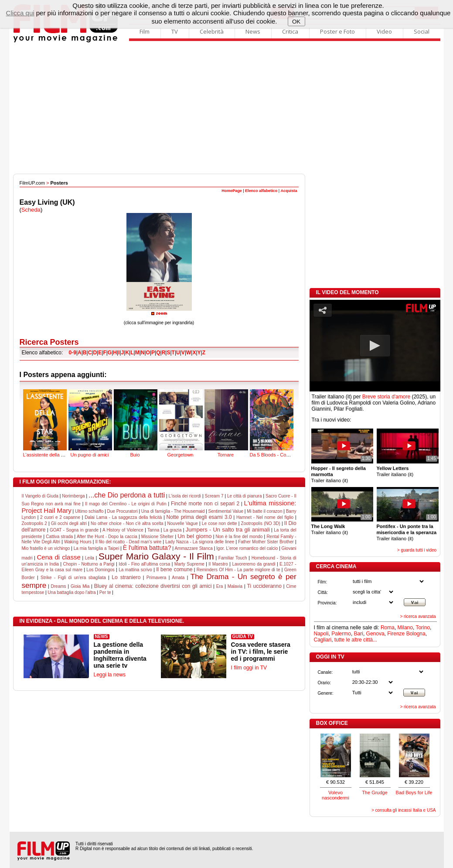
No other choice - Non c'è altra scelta (127, 523)
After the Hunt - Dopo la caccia (107, 537)
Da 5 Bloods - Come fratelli (278, 422)
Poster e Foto (337, 31)
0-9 (73, 353)
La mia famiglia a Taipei (97, 548)
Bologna (416, 634)
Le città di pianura (244, 496)
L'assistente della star (46, 422)
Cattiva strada (59, 537)
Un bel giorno (194, 536)
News (253, 31)
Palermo (341, 634)
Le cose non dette (220, 523)
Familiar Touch (233, 558)
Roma (388, 628)
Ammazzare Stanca (193, 548)
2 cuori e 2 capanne (60, 517)
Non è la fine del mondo (239, 537)
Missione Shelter (157, 537)
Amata (178, 578)
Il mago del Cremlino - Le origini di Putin (126, 504)
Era (220, 586)
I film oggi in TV (249, 668)
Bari (359, 634)
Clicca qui (20, 13)
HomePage (232, 191)
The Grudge (375, 793)
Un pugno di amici (90, 422)
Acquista (289, 191)
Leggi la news (110, 675)
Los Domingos (100, 570)
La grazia (173, 530)
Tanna (153, 530)
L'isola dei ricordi (185, 496)
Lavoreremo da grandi (254, 564)
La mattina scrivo (135, 570)
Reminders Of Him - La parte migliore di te (238, 570)
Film (145, 31)
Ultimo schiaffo (89, 511)
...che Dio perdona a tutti (127, 495)
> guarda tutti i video (417, 550)
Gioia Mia (80, 586)
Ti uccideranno (264, 586)
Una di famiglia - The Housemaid (173, 511)
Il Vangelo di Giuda (40, 496)
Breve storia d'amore (386, 397)
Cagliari (323, 640)
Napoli (321, 634)
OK (296, 22)
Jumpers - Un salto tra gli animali (228, 530)
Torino (423, 628)
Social (422, 31)
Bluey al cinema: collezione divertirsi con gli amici (153, 586)
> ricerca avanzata (418, 616)
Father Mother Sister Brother (266, 542)
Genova (375, 634)
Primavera (157, 578)
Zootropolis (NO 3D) (261, 523)
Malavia (235, 586)
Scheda (31, 210)
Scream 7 (214, 496)
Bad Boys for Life (414, 793)
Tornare (226, 422)
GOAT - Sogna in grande (74, 530)
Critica (290, 31)
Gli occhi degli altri (69, 523)
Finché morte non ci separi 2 (205, 504)
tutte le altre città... (356, 640)
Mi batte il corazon (264, 511)
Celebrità (212, 31)
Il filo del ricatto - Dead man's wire (128, 542)
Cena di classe (59, 557)
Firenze (396, 634)
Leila (90, 558)
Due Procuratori (123, 511)
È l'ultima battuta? (147, 548)
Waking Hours (78, 542)
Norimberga (73, 496)
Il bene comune (174, 570)
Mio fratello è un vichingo (46, 548)
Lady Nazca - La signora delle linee (200, 542)
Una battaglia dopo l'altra (72, 592)
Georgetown (181, 422)
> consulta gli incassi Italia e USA (404, 810)
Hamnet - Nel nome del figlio (265, 517)
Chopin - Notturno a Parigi (89, 564)
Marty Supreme (189, 564)
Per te (105, 592)
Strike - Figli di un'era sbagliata (73, 578)
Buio (136, 422)
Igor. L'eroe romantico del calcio (247, 548)
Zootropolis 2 (34, 523)
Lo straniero (126, 577)
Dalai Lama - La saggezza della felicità (123, 517)
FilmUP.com (32, 183)
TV (175, 31)
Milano (405, 628)
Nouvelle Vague (183, 523)
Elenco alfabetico (261, 191)
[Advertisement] (227, 108)
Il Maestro (218, 564)
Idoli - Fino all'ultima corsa (144, 564)
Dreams (59, 586)
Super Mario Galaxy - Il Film (156, 556)
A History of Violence (123, 530)
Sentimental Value (226, 511)
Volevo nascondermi (335, 795)
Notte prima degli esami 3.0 (199, 517)
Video (384, 31)
